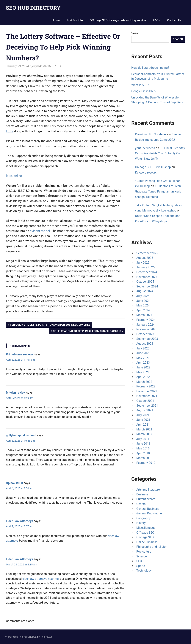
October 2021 (145, 401)
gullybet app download (21, 435)
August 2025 (145, 258)
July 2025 (143, 263)
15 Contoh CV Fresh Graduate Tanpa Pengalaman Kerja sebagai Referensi (158, 191)
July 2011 (143, 439)
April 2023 (143, 363)
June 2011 (143, 444)
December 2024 (147, 272)
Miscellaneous (146, 528)
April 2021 (143, 425)
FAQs (156, 20)
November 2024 (147, 277)
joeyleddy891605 (43, 66)
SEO (60, 66)
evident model (40, 231)
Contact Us (174, 20)
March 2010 (144, 458)
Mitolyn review (16, 393)
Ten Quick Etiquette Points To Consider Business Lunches (50, 325)
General (141, 504)
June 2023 (143, 353)
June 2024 (143, 301)
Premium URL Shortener (151, 134)
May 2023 (143, 358)
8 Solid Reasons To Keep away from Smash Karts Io (86, 331)
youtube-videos (145, 148)
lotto (9, 131)
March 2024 (144, 315)
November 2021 (147, 396)
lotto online (14, 176)
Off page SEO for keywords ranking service (118, 20)
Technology (144, 571)
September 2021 (147, 406)
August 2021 (145, 410)
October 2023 (145, 334)
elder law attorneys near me (40, 579)
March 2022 (144, 382)
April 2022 (143, 377)
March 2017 (144, 434)
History (141, 523)
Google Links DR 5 (143, 91)
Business (142, 494)
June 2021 (143, 420)
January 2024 (145, 325)
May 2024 (143, 305)
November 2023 (147, 329)
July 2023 (143, 348)
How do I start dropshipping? (150, 68)
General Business (148, 509)
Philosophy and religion (152, 547)
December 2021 (147, 391)
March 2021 (144, 429)
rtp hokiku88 (14, 483)
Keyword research (147, 172)
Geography (144, 518)
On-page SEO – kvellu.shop (153, 167)
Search (136, 33)
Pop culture (144, 552)
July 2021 (143, 415)
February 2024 (146, 320)
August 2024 (145, 291)
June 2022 (143, 367)
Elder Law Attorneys (19, 521)
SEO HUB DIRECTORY (33, 8)
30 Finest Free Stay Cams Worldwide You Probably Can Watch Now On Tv (160, 154)
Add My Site (75, 20)
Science (141, 556)
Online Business (147, 542)
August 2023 (145, 344)
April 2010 (143, 453)
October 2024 (145, 282)
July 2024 (143, 296)
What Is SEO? (140, 85)
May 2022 (143, 372)
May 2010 (143, 448)
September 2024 (147, 286)
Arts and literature (148, 490)
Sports (141, 566)
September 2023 (147, 339)
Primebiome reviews (20, 354)
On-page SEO (145, 537)
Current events (146, 499)
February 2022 (146, 386)
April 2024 (143, 310)
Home (56, 20)
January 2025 (145, 267)
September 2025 (147, 253)
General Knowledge (149, 513)
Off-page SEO (145, 533)
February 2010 (146, 463)
